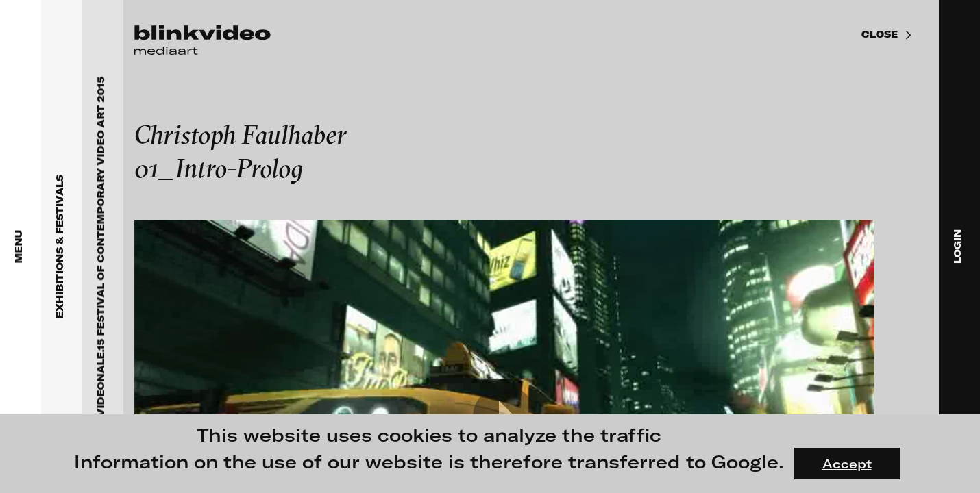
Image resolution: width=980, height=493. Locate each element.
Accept (847, 464)
